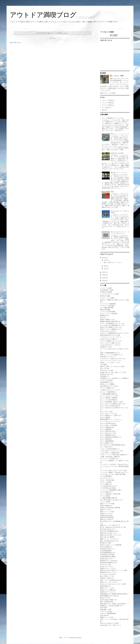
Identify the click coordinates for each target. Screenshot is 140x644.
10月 (106, 260)
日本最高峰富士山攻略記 (108, 557)
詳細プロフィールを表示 (108, 93)
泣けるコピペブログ (106, 566)
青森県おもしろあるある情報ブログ (111, 606)
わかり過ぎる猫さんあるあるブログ (111, 500)
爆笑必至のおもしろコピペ (109, 572)
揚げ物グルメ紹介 (106, 543)
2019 (104, 278)
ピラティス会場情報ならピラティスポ (112, 323)
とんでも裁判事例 (106, 476)
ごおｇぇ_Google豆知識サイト (110, 449)
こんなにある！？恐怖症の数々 (110, 453)
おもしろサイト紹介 (106, 412)
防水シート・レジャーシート (120, 134)
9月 (105, 266)
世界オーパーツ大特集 (107, 504)
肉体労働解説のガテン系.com (109, 596)
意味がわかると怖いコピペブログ (111, 535)
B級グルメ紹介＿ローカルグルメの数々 (113, 366)
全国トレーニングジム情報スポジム (111, 355)
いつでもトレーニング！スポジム (111, 337)
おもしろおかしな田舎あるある (110, 406)
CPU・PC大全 (105, 368)
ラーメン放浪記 (105, 496)
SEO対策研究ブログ (107, 382)
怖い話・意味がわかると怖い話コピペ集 (113, 527)
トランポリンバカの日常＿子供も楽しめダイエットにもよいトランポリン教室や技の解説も (114, 466)
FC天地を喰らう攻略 (107, 290)
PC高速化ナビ (105, 376)
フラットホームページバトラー (110, 421)
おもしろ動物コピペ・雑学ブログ (111, 415)
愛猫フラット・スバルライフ (109, 539)
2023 (104, 272)
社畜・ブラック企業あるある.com (111, 580)
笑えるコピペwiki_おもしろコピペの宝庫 (113, 584)
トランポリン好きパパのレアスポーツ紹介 (114, 470)
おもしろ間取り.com (107, 443)
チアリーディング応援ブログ (109, 459)
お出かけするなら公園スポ (109, 339)
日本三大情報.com (106, 547)
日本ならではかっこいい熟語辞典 (111, 545)
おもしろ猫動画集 (106, 429)
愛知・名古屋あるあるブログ (109, 541)
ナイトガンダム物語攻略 (108, 304)
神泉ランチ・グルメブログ (109, 582)
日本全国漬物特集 (106, 551)
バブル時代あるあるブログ (109, 486)
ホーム (52, 38)
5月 (105, 269)
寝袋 (112, 192)
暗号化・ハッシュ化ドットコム (110, 363)
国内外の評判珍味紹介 (107, 517)
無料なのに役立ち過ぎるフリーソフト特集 (114, 570)
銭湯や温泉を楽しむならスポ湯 (110, 335)
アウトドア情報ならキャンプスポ (111, 341)
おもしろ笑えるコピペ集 (108, 433)
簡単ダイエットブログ (107, 588)
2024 (104, 258)
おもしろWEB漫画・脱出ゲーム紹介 (112, 402)
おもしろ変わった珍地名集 (109, 425)
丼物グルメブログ (106, 510)
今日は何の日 (104, 615)
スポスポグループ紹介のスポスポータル (113, 359)
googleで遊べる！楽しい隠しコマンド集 (113, 372)
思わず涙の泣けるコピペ (108, 529)
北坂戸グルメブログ (106, 513)
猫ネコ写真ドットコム (107, 576)
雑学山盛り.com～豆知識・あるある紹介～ (114, 604)
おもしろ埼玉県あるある (108, 423)
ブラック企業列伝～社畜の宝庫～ (111, 494)
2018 (104, 280)
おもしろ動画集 (105, 417)
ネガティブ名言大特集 (107, 480)
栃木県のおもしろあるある (109, 561)
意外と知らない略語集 (107, 537)
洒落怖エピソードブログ (108, 568)
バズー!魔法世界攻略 (107, 308)
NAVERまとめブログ (107, 374)
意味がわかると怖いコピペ (109, 533)
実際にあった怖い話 (106, 519)
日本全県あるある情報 (107, 555)
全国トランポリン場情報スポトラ (111, 329)
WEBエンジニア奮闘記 (107, 384)
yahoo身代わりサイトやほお (109, 386)
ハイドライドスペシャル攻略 (109, 294)
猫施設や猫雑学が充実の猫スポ (110, 321)
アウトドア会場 (107, 100)
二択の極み (104, 365)
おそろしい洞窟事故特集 (108, 613)
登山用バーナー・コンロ (119, 172)
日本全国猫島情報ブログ (108, 553)
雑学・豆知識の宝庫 (106, 602)
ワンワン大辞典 (105, 502)
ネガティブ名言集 (106, 482)
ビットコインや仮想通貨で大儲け (111, 490)
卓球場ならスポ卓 (106, 347)
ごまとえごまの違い (106, 611)
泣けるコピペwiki (106, 564)
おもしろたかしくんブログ (109, 414)
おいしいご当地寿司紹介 (108, 392)
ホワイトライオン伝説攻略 (109, 314)
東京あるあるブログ (106, 559)
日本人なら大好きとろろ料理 (109, 623)
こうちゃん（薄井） (119, 76)
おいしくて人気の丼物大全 (109, 400)
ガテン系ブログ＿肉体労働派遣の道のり (113, 445)
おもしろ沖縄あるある (107, 427)
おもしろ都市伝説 (106, 439)
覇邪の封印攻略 (105, 310)
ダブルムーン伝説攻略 (107, 306)
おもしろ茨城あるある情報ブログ (111, 437)
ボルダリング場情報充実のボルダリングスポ (114, 333)
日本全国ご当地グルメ (107, 549)
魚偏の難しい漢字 (106, 610)
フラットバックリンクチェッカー (111, 361)
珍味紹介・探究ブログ (107, 578)
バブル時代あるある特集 (108, 488)
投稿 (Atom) (17, 43)
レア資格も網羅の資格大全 (109, 394)
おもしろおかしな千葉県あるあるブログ (113, 404)
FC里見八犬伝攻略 (106, 292)
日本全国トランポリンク (108, 357)
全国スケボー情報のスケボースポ (111, 327)
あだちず (103, 317)
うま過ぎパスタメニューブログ (110, 390)
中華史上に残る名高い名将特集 (110, 508)
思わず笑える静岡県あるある (109, 531)
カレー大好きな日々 (106, 447)
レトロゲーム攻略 (106, 288)
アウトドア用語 (107, 105)
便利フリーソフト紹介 (107, 512)
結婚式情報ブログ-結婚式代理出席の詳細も (114, 594)
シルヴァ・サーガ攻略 (107, 298)
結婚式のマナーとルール (108, 592)
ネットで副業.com (106, 484)
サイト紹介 (105, 108)
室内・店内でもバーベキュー (113, 262)
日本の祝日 (104, 608)
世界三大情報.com (106, 506)
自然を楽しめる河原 (117, 153)
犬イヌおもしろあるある (108, 574)
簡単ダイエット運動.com (108, 590)
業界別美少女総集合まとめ (109, 562)
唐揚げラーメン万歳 (106, 617)
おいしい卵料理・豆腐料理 (109, 398)
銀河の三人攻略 (105, 296)
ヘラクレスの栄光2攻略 (108, 312)
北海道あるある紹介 (106, 515)
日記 (103, 110)
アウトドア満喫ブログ (43, 15)
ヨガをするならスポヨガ (108, 331)
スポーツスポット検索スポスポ (110, 343)
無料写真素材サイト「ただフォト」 (111, 419)
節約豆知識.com (105, 586)
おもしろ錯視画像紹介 (107, 441)
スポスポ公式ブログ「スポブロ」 (111, 345)
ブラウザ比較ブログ (106, 492)
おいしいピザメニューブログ (109, 396)
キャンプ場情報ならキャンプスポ (112, 118)
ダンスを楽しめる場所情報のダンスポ (112, 325)
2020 (104, 275)
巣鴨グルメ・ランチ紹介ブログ (110, 525)
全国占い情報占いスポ (107, 319)
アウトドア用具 (107, 103)
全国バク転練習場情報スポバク (110, 353)
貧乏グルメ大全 (105, 598)
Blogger (79, 638)
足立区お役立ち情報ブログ (109, 600)
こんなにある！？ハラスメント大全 (111, 451)
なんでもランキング (106, 478)
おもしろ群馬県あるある (108, 435)
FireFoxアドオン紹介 (107, 370)
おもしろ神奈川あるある (108, 431)
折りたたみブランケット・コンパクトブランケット (120, 233)
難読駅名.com (104, 316)
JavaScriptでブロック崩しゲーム (111, 625)
